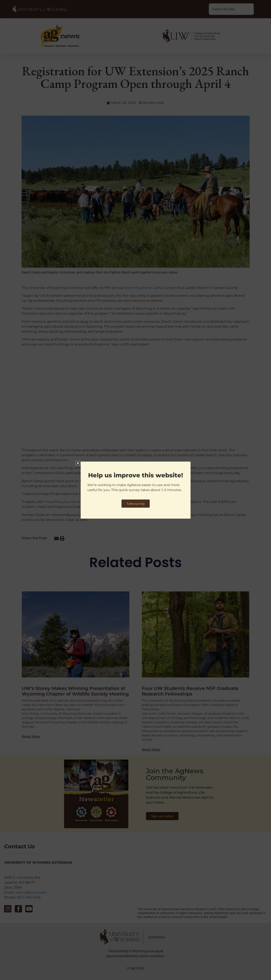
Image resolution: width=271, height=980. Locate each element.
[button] (78, 463)
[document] (135, 490)
